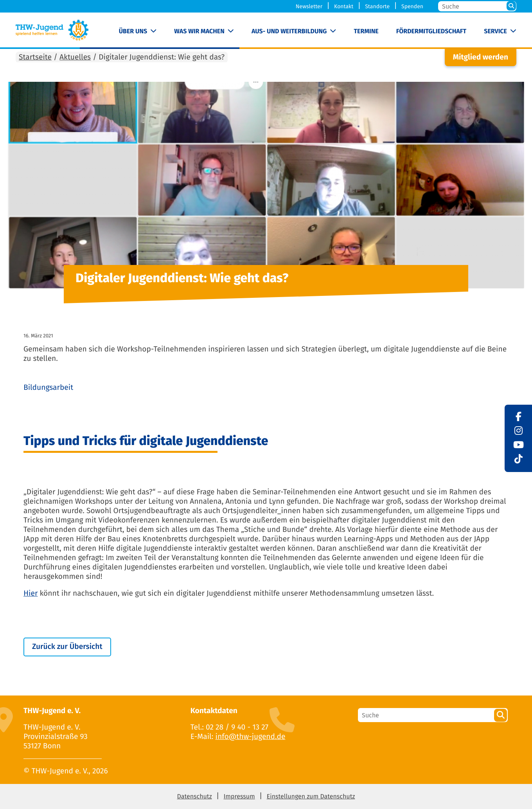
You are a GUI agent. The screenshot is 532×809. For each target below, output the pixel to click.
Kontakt (344, 6)
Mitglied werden (481, 57)
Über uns (133, 32)
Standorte (377, 6)
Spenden (412, 6)
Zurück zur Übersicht (67, 647)
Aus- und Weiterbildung (289, 32)
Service (495, 32)
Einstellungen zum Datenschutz (311, 797)
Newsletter (309, 6)
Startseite (35, 57)
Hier (31, 594)
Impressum (239, 797)
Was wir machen (199, 32)
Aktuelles (75, 57)
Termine (366, 32)
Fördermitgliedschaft (431, 32)
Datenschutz (195, 797)
